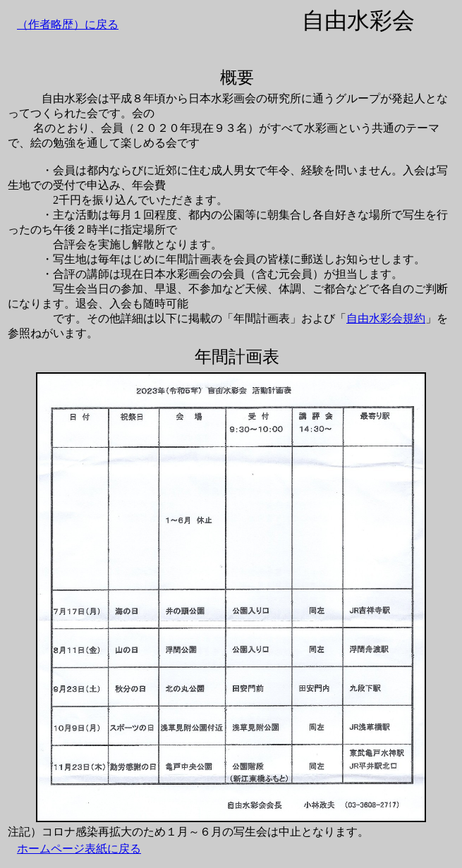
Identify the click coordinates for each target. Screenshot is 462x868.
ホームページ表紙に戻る (79, 849)
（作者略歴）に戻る (68, 24)
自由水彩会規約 (386, 318)
